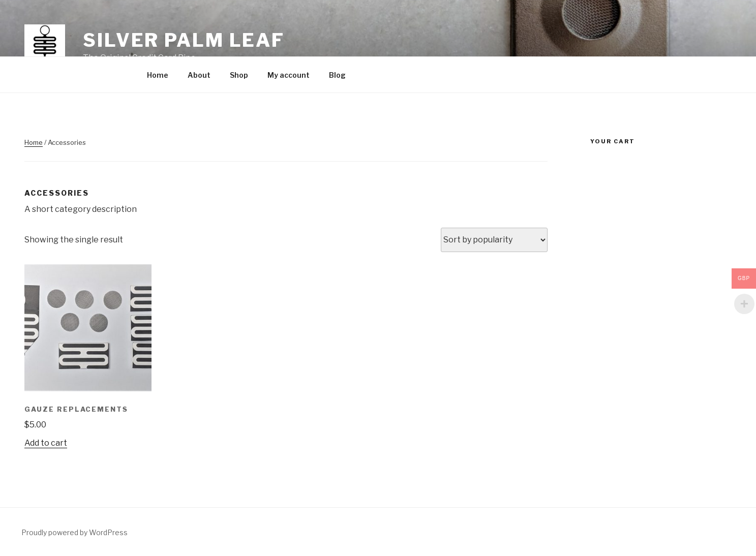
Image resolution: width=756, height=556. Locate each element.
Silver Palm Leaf (184, 40)
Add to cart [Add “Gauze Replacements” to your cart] (46, 443)
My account (289, 75)
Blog (337, 75)
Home (158, 75)
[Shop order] (494, 240)
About (199, 75)
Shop (239, 75)
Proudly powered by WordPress (74, 532)
